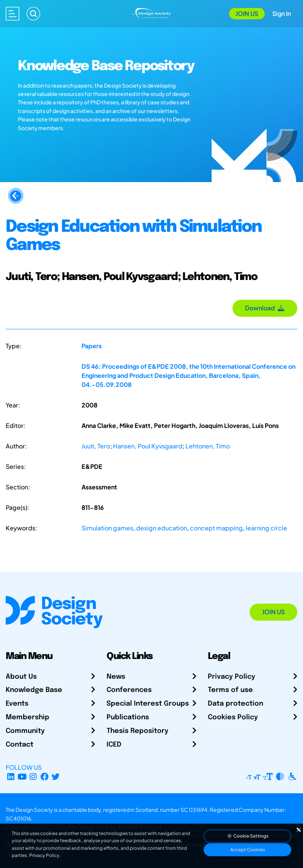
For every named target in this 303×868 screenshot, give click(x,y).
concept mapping (216, 528)
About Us (21, 677)
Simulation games (107, 528)
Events (17, 704)
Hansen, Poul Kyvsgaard (148, 446)
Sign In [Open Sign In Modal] (282, 13)
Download (265, 308)
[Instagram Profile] (33, 776)
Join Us (247, 13)
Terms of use (230, 690)
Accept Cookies (248, 850)
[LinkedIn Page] (11, 776)
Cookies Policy (233, 717)
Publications (128, 717)
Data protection (235, 704)
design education (162, 528)
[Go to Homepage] (151, 13)
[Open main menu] (13, 14)
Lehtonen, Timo (208, 446)
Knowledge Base (34, 690)
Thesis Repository (137, 731)
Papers (92, 346)
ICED (114, 745)
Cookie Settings (248, 836)
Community (25, 731)
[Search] (33, 14)
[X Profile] (56, 776)
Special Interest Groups (148, 704)
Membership (27, 717)
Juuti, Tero (96, 446)
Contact (20, 745)
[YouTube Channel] (22, 776)
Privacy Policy (232, 677)
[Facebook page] (45, 776)
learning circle (266, 528)
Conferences (129, 690)
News (116, 677)
